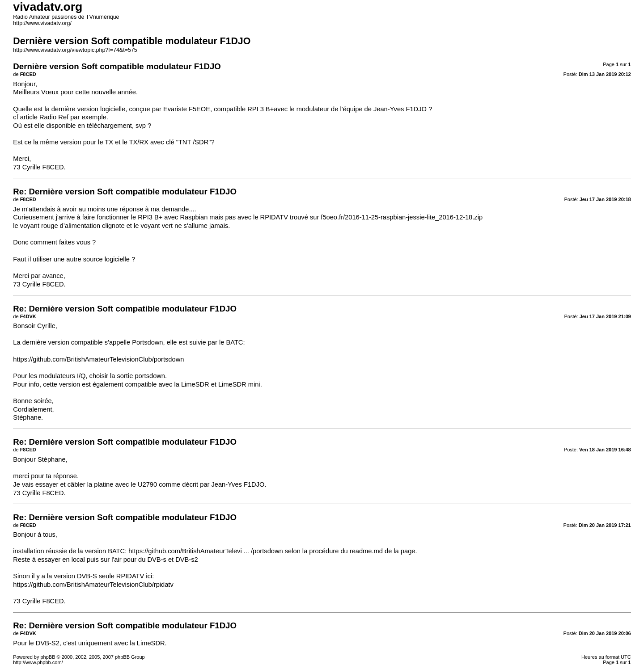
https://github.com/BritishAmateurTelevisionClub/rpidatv (93, 585)
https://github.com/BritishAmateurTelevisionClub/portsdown (98, 359)
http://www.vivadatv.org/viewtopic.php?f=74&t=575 (75, 50)
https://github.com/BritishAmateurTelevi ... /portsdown (205, 551)
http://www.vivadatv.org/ (42, 23)
